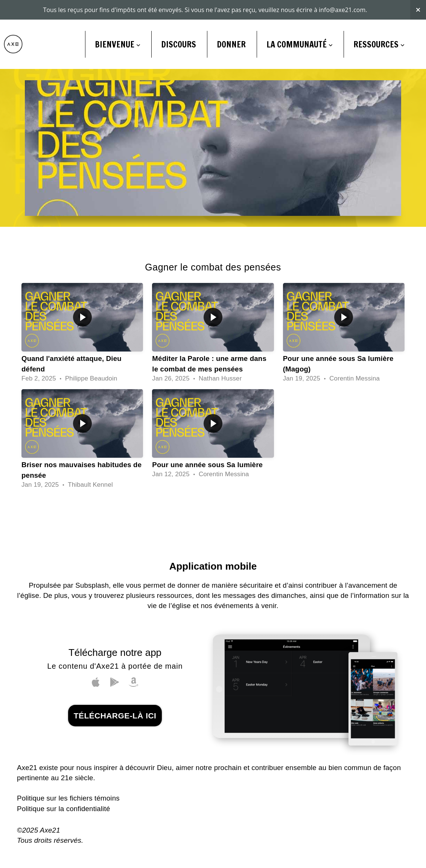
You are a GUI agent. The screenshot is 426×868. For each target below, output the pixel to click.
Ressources (379, 25)
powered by (213, 859)
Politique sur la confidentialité (63, 789)
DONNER (231, 25)
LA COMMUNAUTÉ (300, 25)
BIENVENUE (118, 25)
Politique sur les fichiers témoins (68, 779)
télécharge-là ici (115, 696)
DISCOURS (179, 25)
